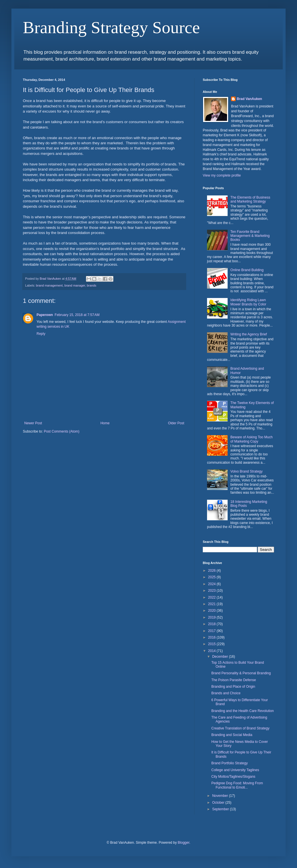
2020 (212, 611)
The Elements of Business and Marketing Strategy (250, 199)
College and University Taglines (235, 770)
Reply (41, 334)
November (221, 796)
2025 (212, 577)
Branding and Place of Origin (233, 687)
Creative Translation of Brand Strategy (240, 728)
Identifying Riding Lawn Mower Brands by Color (248, 302)
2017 (212, 631)
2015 (212, 644)
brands (92, 285)
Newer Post (33, 423)
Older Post (176, 423)
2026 (212, 571)
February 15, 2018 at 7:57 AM (77, 315)
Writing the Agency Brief (249, 334)
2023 (212, 591)
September (221, 809)
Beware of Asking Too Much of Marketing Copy (252, 439)
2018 (212, 624)
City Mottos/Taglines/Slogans (233, 777)
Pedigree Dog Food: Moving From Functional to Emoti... (237, 785)
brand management (49, 285)
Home (105, 423)
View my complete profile (222, 175)
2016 (212, 637)
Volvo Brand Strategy (247, 471)
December (221, 657)
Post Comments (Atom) (62, 431)
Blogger (183, 843)
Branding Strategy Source (111, 27)
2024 (212, 584)
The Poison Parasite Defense (234, 680)
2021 (212, 604)
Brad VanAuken (249, 99)
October (219, 803)
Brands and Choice (226, 693)
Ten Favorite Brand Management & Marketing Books (250, 236)
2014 (212, 651)
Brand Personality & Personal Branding (241, 673)
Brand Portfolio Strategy (229, 763)
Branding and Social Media (232, 735)
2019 (212, 617)
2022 (212, 597)
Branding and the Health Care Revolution (243, 711)
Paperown (45, 315)
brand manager (75, 285)
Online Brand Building (247, 270)
